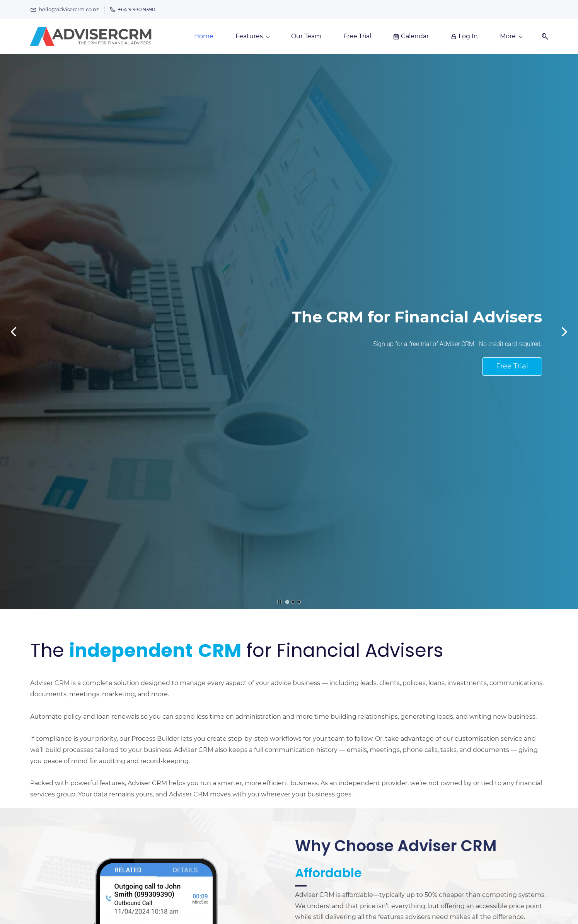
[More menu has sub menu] (511, 36)
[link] (157, 844)
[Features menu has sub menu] (252, 36)
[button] (542, 37)
